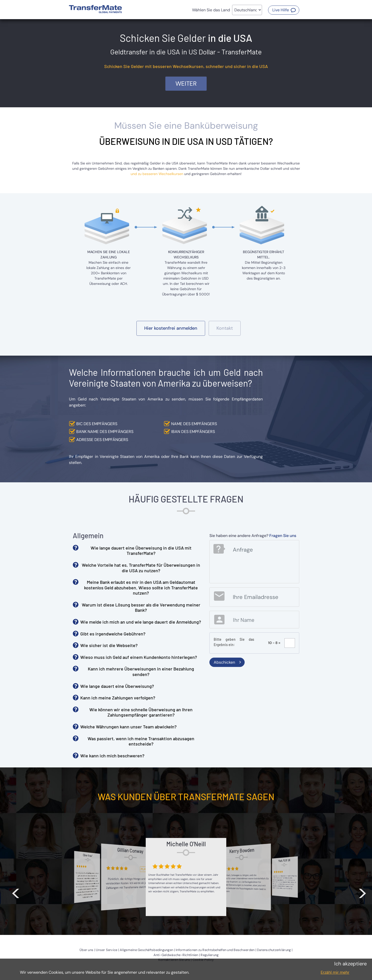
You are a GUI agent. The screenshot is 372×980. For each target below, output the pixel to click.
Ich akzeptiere (350, 964)
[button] (284, 10)
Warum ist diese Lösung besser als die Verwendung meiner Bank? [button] (141, 607)
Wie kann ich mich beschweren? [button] (112, 756)
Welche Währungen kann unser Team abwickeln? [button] (128, 727)
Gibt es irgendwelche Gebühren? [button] (113, 634)
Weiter (186, 83)
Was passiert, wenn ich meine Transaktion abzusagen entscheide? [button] (141, 741)
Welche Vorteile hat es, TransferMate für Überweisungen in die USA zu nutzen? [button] (141, 568)
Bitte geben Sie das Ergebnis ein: (234, 642)
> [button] (362, 892)
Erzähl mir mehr (335, 972)
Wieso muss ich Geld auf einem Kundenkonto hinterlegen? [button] (139, 657)
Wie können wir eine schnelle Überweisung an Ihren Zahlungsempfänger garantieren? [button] (141, 712)
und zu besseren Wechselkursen (157, 174)
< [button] (16, 892)
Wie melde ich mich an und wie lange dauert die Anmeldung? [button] (141, 622)
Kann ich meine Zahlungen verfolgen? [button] (118, 698)
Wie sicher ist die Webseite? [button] (109, 645)
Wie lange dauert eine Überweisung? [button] (117, 686)
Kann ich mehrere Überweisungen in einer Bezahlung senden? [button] (141, 671)
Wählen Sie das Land (211, 10)
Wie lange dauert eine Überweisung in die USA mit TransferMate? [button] (141, 551)
